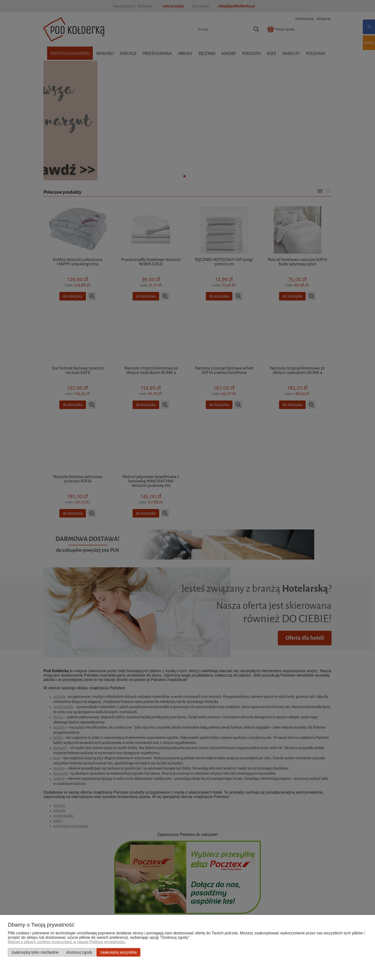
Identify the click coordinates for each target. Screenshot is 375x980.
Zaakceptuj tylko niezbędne (35, 952)
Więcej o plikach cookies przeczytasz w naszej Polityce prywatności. (67, 942)
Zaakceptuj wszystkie (118, 952)
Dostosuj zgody (79, 952)
